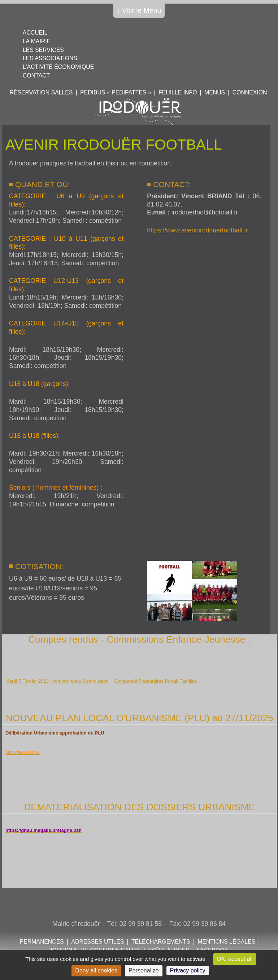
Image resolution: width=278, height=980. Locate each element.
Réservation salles (41, 92)
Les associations (50, 58)
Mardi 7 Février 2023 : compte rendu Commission (58, 681)
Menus (215, 92)
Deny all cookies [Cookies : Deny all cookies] (96, 970)
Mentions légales (226, 942)
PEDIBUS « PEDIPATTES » (116, 92)
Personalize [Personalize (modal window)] (144, 970)
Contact (36, 76)
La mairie (37, 41)
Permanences (42, 942)
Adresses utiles (97, 942)
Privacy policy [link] (188, 970)
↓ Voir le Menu (139, 10)
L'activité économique (58, 67)
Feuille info (178, 92)
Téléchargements (161, 942)
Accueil (35, 33)
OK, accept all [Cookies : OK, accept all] (235, 959)
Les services (43, 50)
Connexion (250, 92)
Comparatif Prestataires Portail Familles (155, 681)
